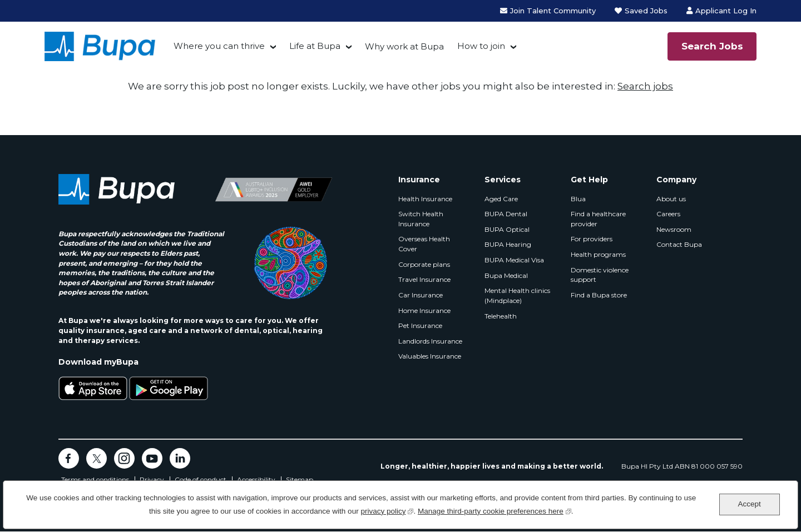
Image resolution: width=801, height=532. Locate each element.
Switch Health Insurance (421, 219)
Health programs (598, 254)
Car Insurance (421, 295)
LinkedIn (180, 458)
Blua (578, 199)
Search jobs (645, 86)
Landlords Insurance (430, 341)
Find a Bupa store (599, 295)
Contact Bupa (679, 244)
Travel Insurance (424, 279)
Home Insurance (424, 310)
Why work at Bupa (404, 46)
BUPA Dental (506, 214)
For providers (592, 239)
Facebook (69, 458)
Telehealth (501, 316)
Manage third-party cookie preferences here (495, 510)
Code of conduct (201, 480)
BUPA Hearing (508, 244)
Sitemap (300, 480)
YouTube (152, 458)
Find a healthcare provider (598, 219)
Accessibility (256, 480)
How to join (481, 46)
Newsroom (674, 229)
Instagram (124, 458)
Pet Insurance (420, 325)
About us (671, 199)
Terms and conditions (95, 480)
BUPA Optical (507, 229)
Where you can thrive (219, 46)
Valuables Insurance (430, 356)
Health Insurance (425, 199)
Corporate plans (424, 264)
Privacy (152, 480)
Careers (668, 214)
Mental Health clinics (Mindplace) (517, 295)
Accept (749, 504)
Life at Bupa (315, 46)
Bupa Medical (506, 275)
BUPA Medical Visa (514, 260)
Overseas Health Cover (424, 244)
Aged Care (501, 199)
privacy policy (387, 510)
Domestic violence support (600, 275)
